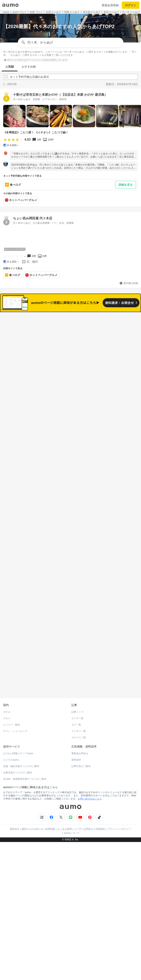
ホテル (7, 696)
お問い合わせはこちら (90, 783)
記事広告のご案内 (81, 750)
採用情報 (50, 813)
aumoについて (72, 817)
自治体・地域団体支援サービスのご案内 (25, 763)
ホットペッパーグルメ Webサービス (36, 672)
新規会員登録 (110, 5)
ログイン (131, 5)
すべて (39, 337)
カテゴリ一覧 (79, 722)
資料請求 (76, 744)
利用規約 (100, 813)
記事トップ (77, 696)
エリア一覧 (77, 702)
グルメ (7, 702)
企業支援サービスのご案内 (18, 757)
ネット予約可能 (102, 337)
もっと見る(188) (70, 530)
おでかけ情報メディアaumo (18, 737)
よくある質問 (65, 813)
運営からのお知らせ (32, 813)
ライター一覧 (79, 715)
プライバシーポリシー (119, 813)
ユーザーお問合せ (84, 813)
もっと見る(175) (70, 592)
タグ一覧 (76, 709)
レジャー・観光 (12, 709)
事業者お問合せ (80, 737)
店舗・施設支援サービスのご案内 (21, 750)
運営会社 (15, 813)
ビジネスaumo (11, 744)
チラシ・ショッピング (15, 715)
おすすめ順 (29, 67)
